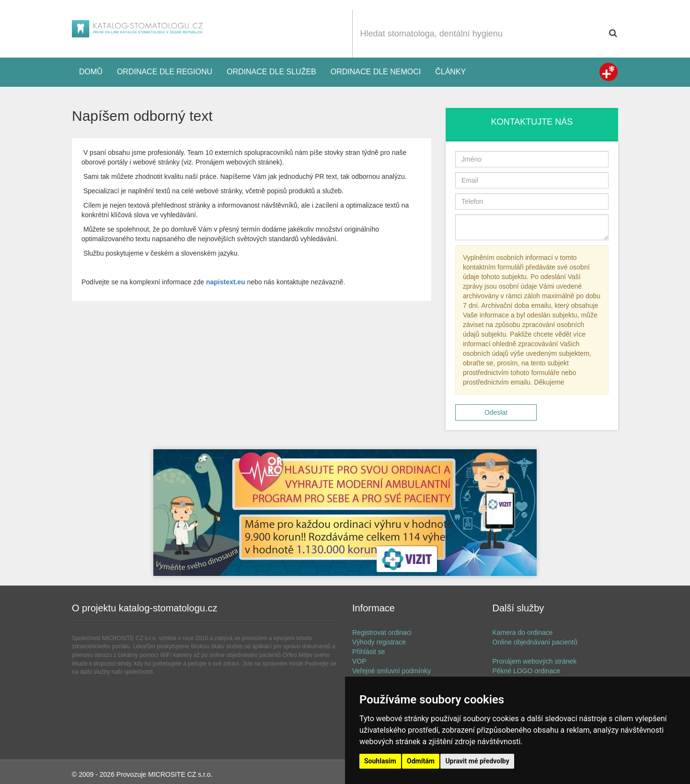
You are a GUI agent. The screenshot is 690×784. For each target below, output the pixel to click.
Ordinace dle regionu (165, 72)
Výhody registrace (379, 642)
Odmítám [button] (421, 761)
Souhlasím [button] (380, 761)
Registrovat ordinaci (382, 632)
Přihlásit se (368, 652)
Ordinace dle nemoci (376, 72)
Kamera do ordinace (523, 632)
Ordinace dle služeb (271, 72)
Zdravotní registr (609, 72)
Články (450, 72)
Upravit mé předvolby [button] (477, 761)
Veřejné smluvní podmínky (391, 671)
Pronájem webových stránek (535, 661)
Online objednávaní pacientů (535, 642)
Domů (91, 72)
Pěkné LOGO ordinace (527, 671)
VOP (359, 661)
